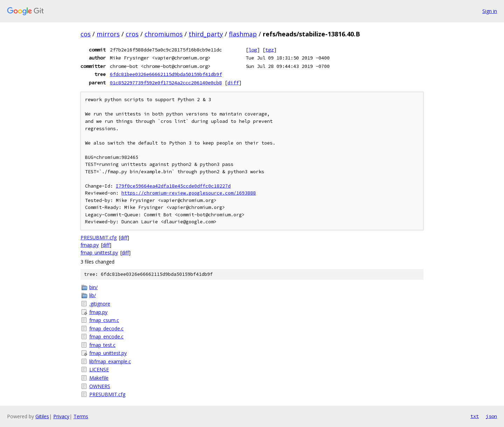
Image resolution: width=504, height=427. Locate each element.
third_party (206, 34)
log (253, 50)
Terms (81, 416)
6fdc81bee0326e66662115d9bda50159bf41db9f (166, 74)
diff (233, 83)
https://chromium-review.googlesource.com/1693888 (189, 193)
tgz (269, 50)
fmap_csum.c (104, 320)
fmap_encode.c (106, 337)
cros (132, 34)
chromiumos (164, 34)
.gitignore (100, 304)
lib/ (93, 295)
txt (475, 416)
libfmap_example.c (110, 361)
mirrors (108, 34)
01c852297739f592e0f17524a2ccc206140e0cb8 (166, 83)
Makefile (99, 378)
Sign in (490, 11)
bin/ (93, 287)
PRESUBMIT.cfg (99, 237)
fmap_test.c (102, 345)
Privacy (61, 416)
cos (86, 34)
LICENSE (99, 369)
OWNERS (100, 386)
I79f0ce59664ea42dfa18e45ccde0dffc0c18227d (173, 186)
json (491, 416)
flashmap (243, 34)
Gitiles (42, 416)
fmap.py (90, 245)
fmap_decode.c (106, 328)
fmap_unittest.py (99, 253)
